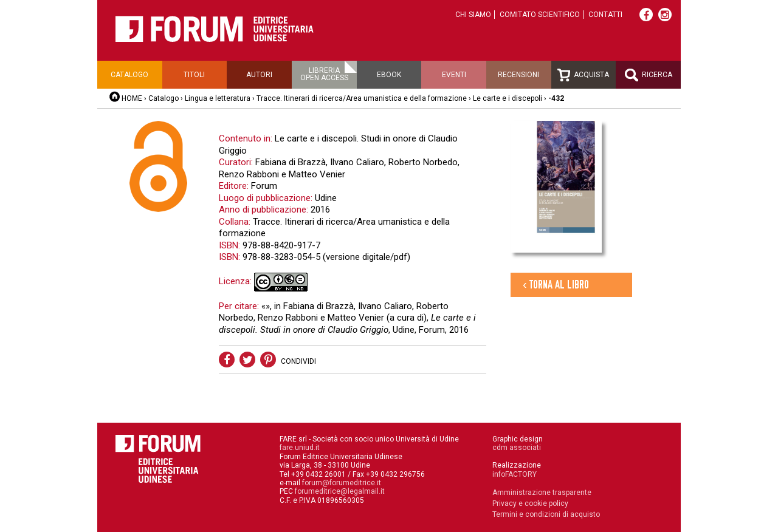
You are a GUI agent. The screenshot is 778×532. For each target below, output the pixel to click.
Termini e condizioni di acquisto (546, 514)
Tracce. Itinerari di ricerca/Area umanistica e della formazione (363, 98)
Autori (259, 75)
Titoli (194, 75)
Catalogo (129, 75)
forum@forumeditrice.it (342, 483)
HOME (132, 98)
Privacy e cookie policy (530, 503)
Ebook (389, 75)
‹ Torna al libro (556, 285)
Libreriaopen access (324, 74)
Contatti (605, 15)
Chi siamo (473, 15)
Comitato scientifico (540, 15)
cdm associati (517, 448)
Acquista (583, 75)
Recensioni (518, 75)
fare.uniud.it (300, 448)
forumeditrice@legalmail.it (340, 491)
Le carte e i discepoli (508, 98)
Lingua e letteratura (218, 98)
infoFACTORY (515, 474)
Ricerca (649, 75)
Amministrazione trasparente (542, 493)
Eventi (454, 75)
